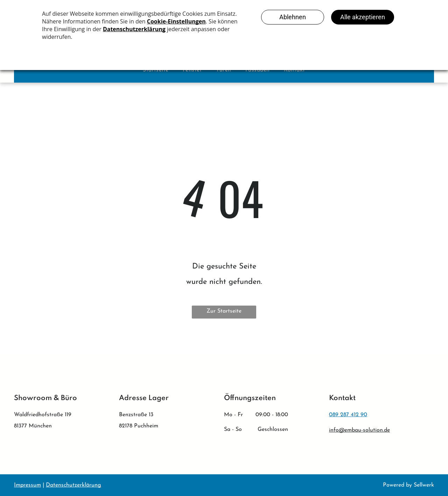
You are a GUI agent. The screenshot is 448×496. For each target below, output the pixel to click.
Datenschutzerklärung (73, 485)
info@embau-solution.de (359, 430)
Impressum (27, 485)
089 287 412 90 (348, 415)
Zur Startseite (224, 311)
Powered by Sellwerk (408, 485)
